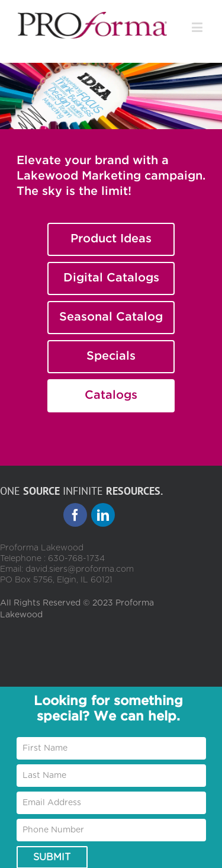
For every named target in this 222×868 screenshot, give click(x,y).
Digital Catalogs (111, 278)
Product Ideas (111, 239)
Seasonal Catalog (111, 317)
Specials (111, 356)
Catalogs (111, 395)
